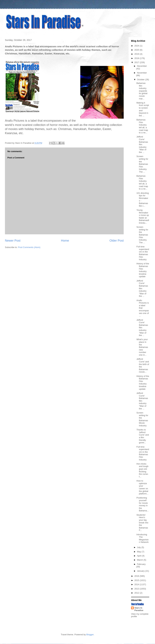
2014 (137, 584)
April (139, 556)
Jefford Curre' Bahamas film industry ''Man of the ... (142, 144)
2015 (137, 580)
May (139, 552)
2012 (137, 593)
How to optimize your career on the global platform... (142, 487)
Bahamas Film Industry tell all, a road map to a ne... (142, 126)
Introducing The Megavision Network (142, 538)
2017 (137, 62)
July (139, 547)
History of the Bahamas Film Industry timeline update (143, 270)
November (142, 73)
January (141, 571)
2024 (137, 46)
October (141, 80)
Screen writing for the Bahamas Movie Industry (142, 419)
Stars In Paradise (139, 609)
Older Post (117, 241)
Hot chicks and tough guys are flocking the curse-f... (142, 470)
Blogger (90, 635)
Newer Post (13, 241)
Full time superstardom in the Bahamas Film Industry (143, 253)
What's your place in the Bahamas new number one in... (142, 347)
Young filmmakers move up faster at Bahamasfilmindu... (143, 216)
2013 (137, 589)
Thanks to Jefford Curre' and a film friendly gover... (143, 436)
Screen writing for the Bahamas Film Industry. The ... (142, 164)
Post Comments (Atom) (29, 247)
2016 (137, 576)
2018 (137, 58)
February (141, 564)
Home (65, 241)
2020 (137, 50)
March (140, 560)
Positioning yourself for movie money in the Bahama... (142, 504)
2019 (137, 54)
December (142, 66)
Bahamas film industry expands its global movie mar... (142, 91)
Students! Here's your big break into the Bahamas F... (142, 523)
